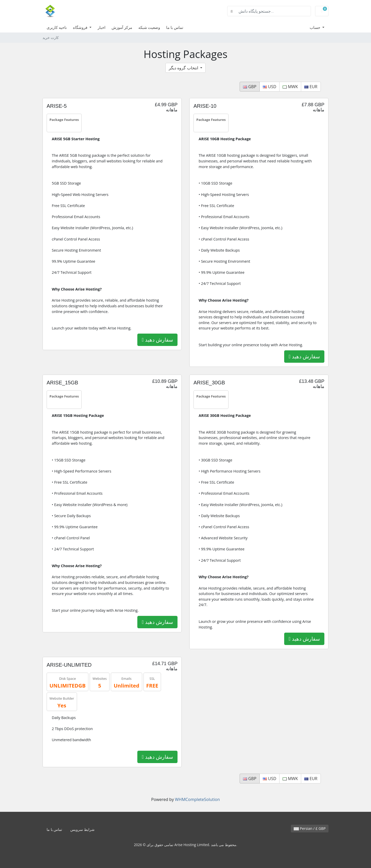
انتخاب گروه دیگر (184, 68)
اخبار (102, 27)
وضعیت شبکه (149, 27)
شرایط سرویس (82, 829)
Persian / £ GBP (310, 828)
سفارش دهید (157, 340)
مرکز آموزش (122, 27)
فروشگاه (81, 27)
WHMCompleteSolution (197, 799)
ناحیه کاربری (57, 27)
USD (269, 87)
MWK (290, 87)
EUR (311, 87)
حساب (315, 27)
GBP (250, 87)
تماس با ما (175, 27)
